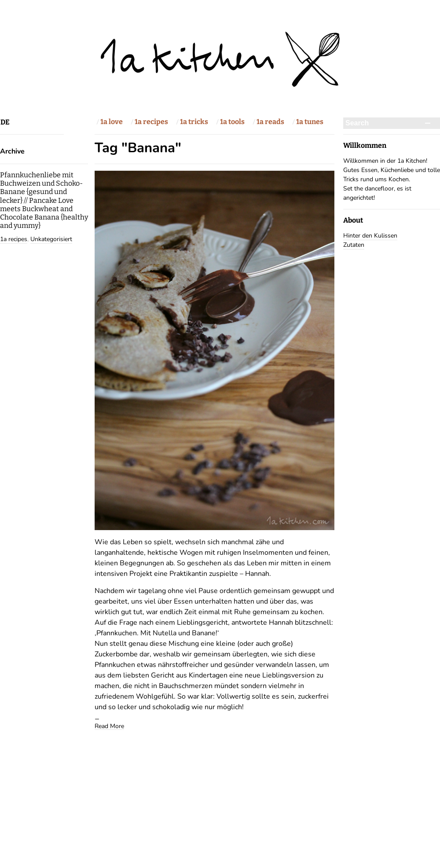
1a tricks (194, 122)
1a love (112, 122)
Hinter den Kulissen (370, 236)
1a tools (232, 122)
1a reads (270, 122)
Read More (109, 726)
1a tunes (310, 122)
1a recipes (151, 122)
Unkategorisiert (51, 239)
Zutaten (354, 245)
